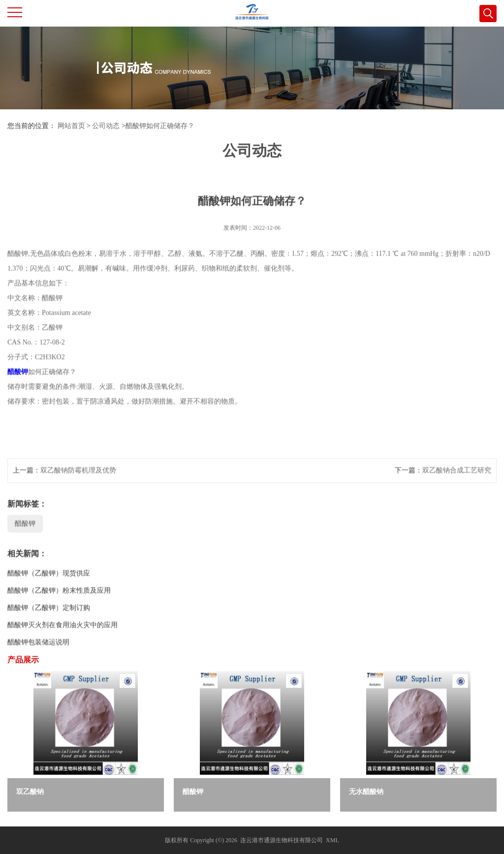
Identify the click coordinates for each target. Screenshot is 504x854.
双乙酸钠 (30, 792)
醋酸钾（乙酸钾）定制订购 (49, 625)
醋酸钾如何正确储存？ (160, 126)
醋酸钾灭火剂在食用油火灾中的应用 (63, 642)
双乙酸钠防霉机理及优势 (78, 488)
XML (332, 840)
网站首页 (71, 126)
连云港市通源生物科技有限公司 (282, 840)
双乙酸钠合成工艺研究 (457, 488)
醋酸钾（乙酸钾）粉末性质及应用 (59, 608)
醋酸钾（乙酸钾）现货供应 (49, 591)
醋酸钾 (18, 389)
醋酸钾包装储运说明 (38, 660)
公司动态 (106, 126)
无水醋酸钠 (366, 792)
